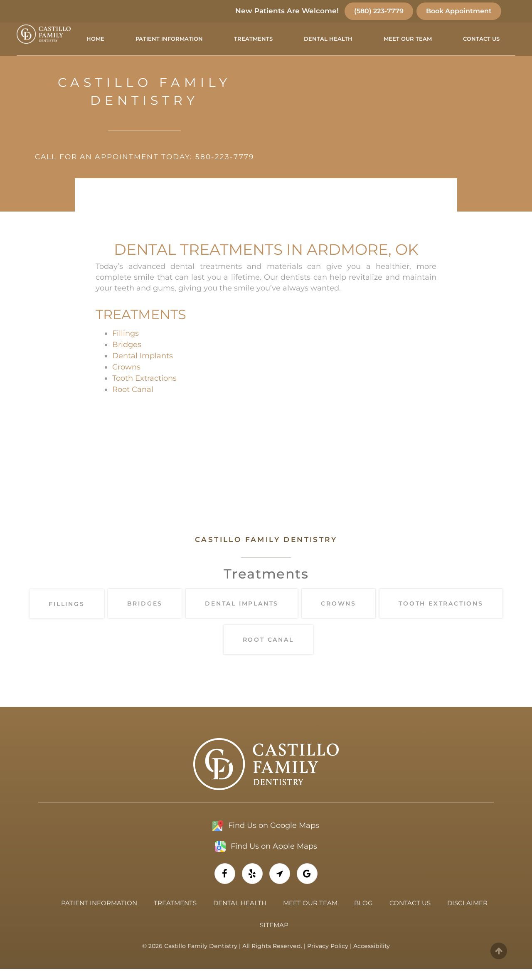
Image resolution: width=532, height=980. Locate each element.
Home (95, 39)
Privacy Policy (328, 957)
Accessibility (372, 957)
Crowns (126, 379)
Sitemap (274, 936)
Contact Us (481, 39)
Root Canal (133, 401)
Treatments (253, 39)
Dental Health (328, 39)
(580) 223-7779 (379, 11)
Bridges (127, 356)
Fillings (126, 345)
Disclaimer (467, 914)
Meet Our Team (408, 39)
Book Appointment (459, 11)
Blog (363, 914)
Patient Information (169, 39)
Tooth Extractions (144, 390)
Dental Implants (143, 367)
